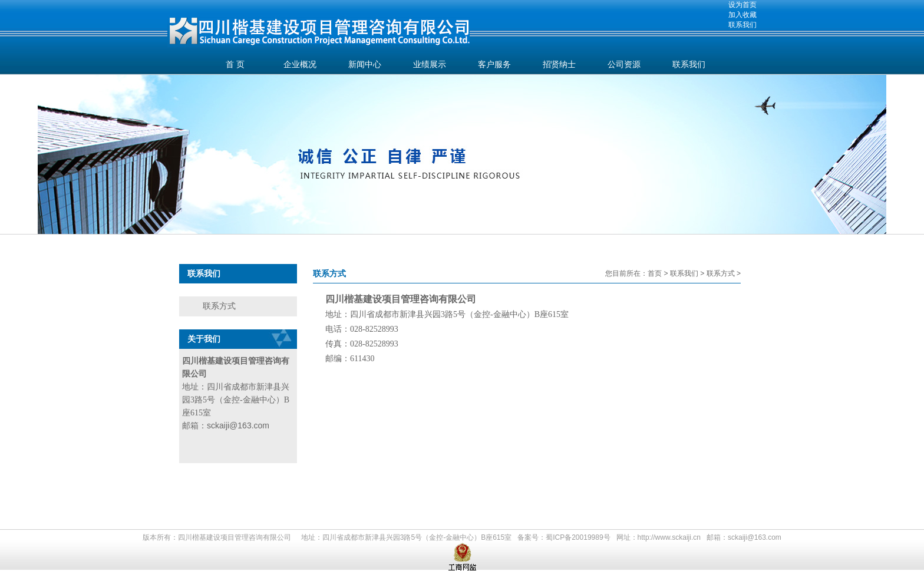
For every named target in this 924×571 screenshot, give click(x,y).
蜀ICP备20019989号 (578, 537)
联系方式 (219, 306)
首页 (655, 273)
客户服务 (494, 65)
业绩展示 (430, 65)
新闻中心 (365, 65)
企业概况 (300, 65)
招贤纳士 (559, 65)
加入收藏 (742, 15)
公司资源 (624, 65)
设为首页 (742, 5)
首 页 (235, 65)
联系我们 (742, 25)
